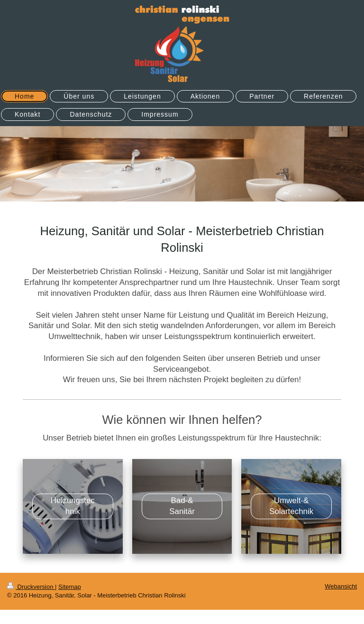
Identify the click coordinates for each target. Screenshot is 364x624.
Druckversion (31, 587)
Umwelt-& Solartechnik (291, 506)
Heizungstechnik (73, 506)
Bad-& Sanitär (182, 506)
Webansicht (341, 586)
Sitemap (70, 587)
